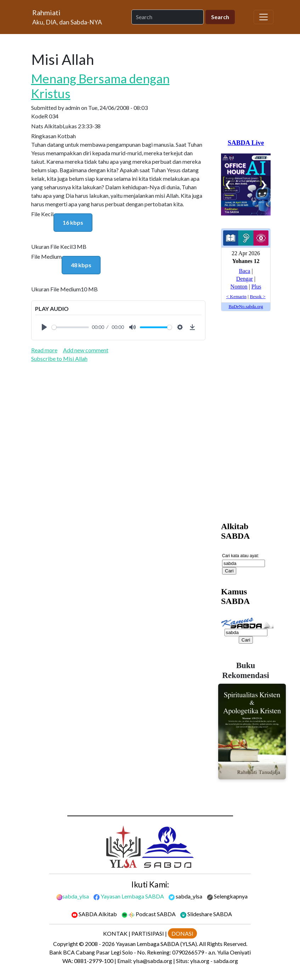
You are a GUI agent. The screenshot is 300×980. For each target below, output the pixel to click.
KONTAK (115, 933)
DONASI (182, 933)
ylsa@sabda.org (153, 961)
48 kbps (81, 265)
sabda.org (226, 961)
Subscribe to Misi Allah (59, 359)
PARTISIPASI (148, 933)
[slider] (70, 327)
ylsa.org (200, 961)
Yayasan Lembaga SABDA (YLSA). (157, 944)
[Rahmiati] (67, 17)
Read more (44, 350)
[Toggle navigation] (264, 17)
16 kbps (73, 222)
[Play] (44, 327)
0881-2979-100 (94, 961)
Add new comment (86, 350)
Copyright (66, 944)
